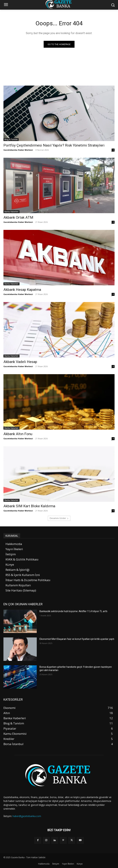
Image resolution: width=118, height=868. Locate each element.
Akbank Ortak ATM (18, 217)
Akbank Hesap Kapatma (22, 290)
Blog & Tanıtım (11, 139)
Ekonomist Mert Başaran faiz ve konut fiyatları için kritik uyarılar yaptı (77, 639)
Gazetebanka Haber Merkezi (18, 150)
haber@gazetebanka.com (27, 816)
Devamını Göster (59, 518)
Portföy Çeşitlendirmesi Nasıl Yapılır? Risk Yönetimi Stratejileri (54, 145)
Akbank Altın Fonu (18, 434)
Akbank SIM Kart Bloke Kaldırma (29, 506)
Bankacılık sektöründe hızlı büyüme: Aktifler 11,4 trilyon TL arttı (73, 611)
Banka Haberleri (11, 212)
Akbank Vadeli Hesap (20, 362)
